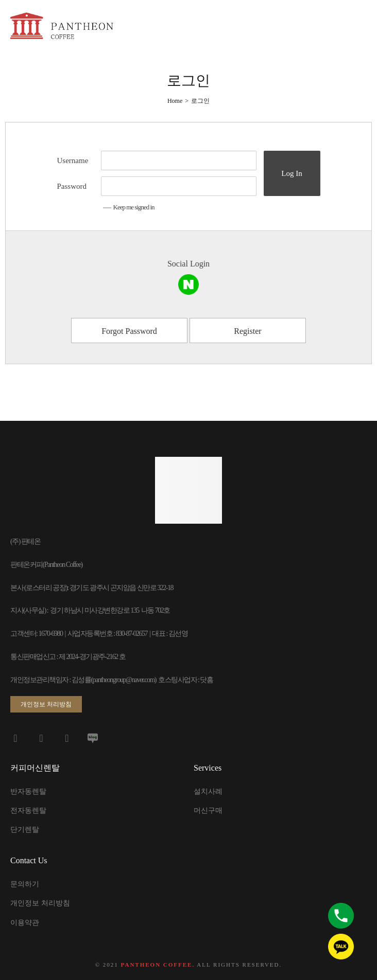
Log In (292, 173)
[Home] (175, 101)
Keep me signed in (129, 207)
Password (72, 186)
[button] (46, 704)
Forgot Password (129, 331)
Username (73, 161)
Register (247, 331)
